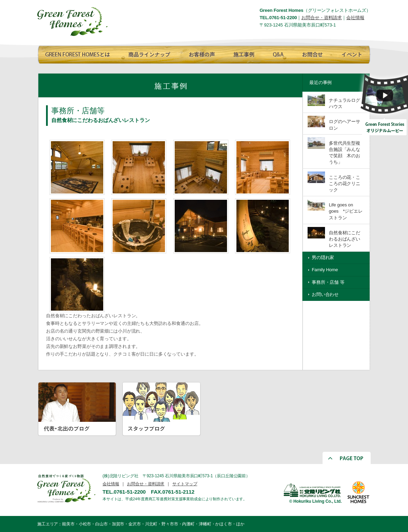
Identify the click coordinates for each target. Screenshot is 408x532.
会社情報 (355, 18)
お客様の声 (199, 53)
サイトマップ (185, 484)
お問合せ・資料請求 (322, 18)
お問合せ (311, 53)
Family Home (325, 270)
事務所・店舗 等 (328, 282)
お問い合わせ (325, 294)
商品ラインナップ (147, 53)
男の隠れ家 (323, 257)
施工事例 (243, 53)
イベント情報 (350, 53)
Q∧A (278, 53)
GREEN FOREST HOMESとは (77, 53)
